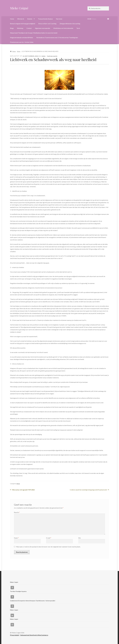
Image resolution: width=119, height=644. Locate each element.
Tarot (78, 28)
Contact (29, 28)
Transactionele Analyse (45, 19)
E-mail (49, 538)
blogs (19, 51)
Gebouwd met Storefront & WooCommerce (34, 635)
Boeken (30, 19)
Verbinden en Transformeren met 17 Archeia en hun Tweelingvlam (57, 37)
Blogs (12, 28)
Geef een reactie (52, 56)
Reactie (17, 512)
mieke (44, 56)
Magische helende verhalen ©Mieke (22, 37)
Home (12, 19)
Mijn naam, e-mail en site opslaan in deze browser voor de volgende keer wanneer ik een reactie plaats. (48, 547)
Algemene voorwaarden (43, 28)
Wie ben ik (21, 19)
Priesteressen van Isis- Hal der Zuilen (22, 42)
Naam (16, 538)
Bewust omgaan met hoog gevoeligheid (23, 24)
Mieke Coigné (19, 8)
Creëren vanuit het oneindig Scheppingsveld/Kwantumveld (88, 490)
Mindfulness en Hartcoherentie (63, 28)
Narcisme (59, 19)
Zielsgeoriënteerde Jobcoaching (70, 24)
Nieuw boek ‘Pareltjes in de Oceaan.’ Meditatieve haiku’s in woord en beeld (34, 33)
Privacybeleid (14, 635)
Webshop (20, 28)
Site (79, 538)
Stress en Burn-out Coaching (47, 24)
